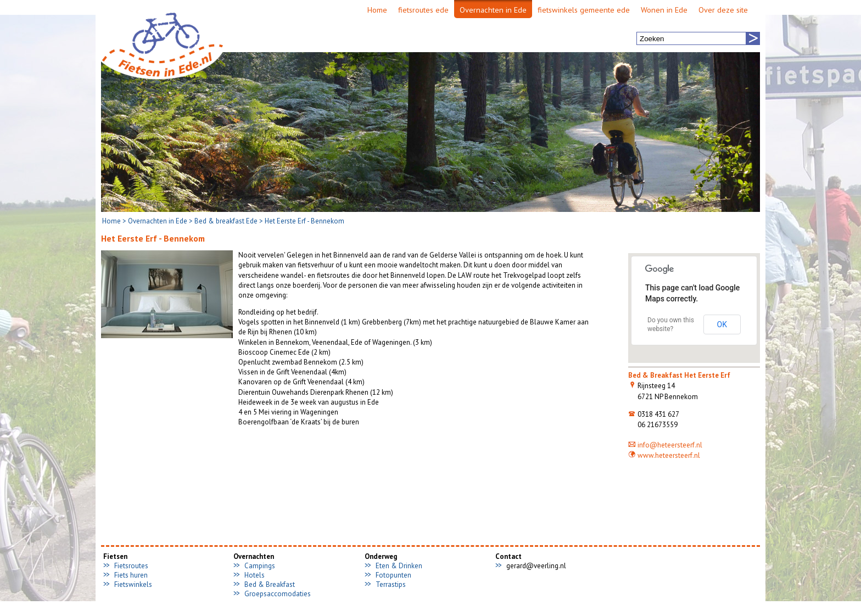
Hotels (255, 575)
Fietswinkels (133, 584)
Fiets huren (131, 575)
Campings (260, 566)
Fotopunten (393, 575)
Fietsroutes (131, 566)
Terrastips (391, 584)
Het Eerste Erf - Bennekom (304, 221)
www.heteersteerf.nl (664, 455)
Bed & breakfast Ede (226, 221)
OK (722, 324)
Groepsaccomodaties (278, 594)
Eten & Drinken (399, 566)
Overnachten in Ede (158, 221)
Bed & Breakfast (270, 584)
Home (111, 221)
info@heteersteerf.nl (665, 445)
